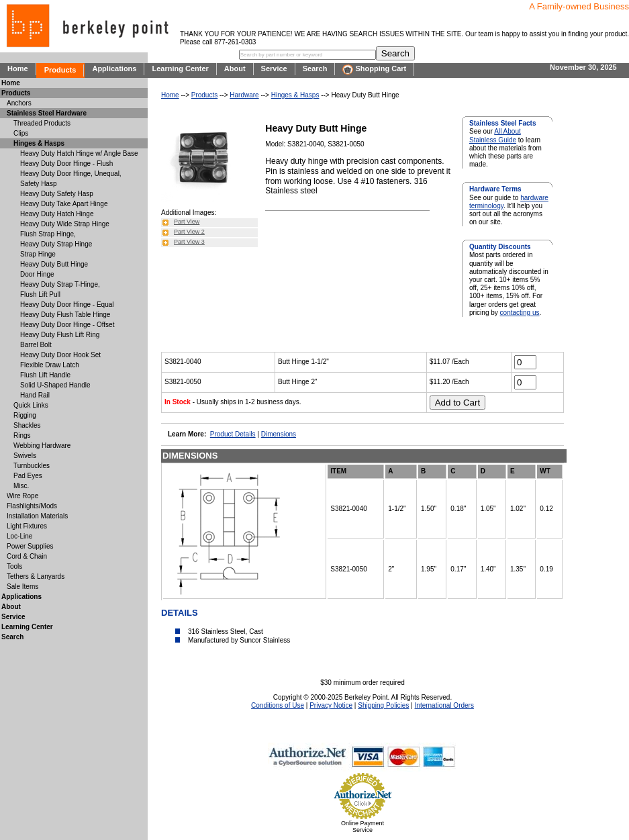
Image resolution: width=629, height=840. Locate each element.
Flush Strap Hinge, (48, 234)
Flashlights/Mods (32, 506)
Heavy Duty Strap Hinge (56, 244)
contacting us (520, 313)
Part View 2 (189, 232)
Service (274, 68)
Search (315, 68)
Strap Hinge (38, 254)
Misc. (21, 486)
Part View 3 (189, 242)
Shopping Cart (374, 69)
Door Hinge (37, 274)
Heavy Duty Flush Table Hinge (65, 315)
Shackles (27, 425)
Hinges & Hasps (295, 95)
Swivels (25, 456)
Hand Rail (35, 395)
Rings (22, 435)
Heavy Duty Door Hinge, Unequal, (71, 174)
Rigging (25, 415)
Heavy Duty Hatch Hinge (57, 214)
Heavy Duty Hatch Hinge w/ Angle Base (79, 153)
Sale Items (22, 587)
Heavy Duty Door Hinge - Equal (67, 305)
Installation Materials (37, 516)
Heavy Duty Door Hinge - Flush (66, 164)
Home (18, 68)
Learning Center (180, 68)
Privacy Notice (331, 705)
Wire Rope (22, 496)
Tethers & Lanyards (36, 576)
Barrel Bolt (36, 345)
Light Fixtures (27, 526)
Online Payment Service (362, 827)
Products (60, 70)
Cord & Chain (27, 556)
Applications (114, 68)
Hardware (244, 95)
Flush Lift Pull (40, 294)
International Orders (444, 705)
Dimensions (279, 434)
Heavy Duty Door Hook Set (60, 355)
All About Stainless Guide (495, 135)
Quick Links (31, 405)
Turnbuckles (32, 466)
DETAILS (180, 613)
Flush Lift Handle (45, 375)
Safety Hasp (38, 184)
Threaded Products (42, 123)
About (235, 68)
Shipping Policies (383, 705)
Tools (14, 566)
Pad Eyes (28, 476)
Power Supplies (30, 546)
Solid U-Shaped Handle (55, 385)
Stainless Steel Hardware (47, 113)
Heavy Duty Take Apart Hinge (64, 204)
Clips (21, 133)
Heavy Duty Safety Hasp (57, 194)
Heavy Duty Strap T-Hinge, (60, 284)
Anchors (19, 103)
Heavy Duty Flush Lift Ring (60, 335)
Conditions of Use (278, 705)
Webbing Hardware (42, 446)
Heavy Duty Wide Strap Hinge (65, 224)
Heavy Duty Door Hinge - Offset (67, 325)
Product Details (233, 434)
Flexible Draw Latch (50, 365)
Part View (187, 222)
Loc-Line (19, 536)
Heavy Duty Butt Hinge (54, 264)
